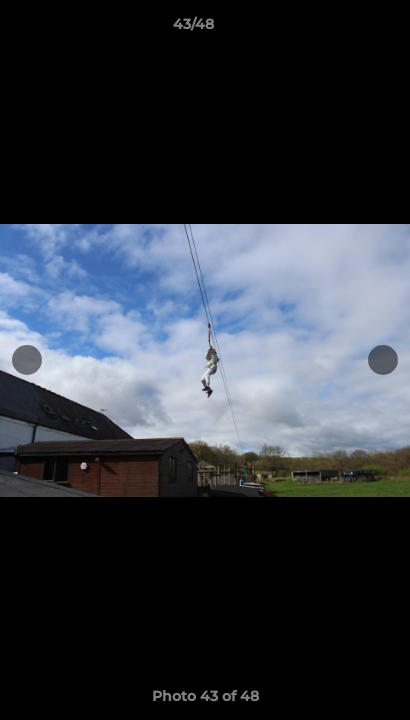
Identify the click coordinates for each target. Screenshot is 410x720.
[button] (338, 29)
